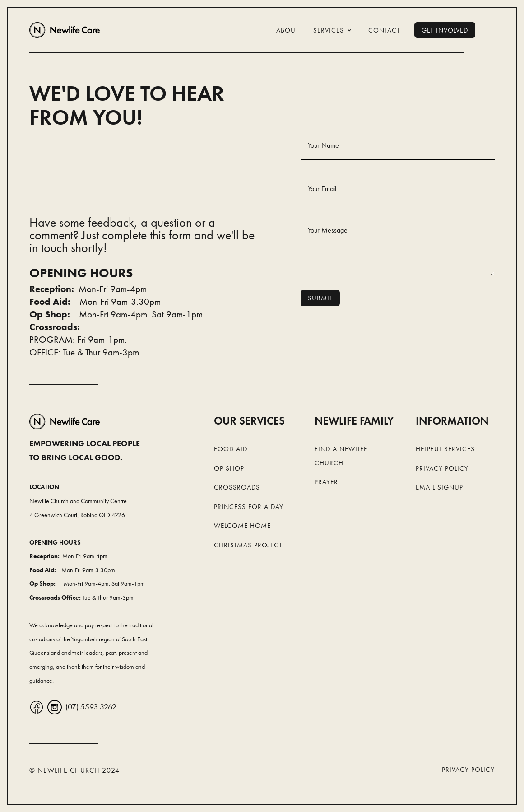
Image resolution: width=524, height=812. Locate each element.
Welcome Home (242, 526)
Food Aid (231, 449)
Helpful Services (445, 449)
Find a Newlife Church (341, 456)
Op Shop (229, 468)
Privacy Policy (442, 468)
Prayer (326, 482)
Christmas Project (248, 545)
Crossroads (237, 487)
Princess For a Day (249, 507)
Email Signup (439, 487)
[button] (334, 30)
